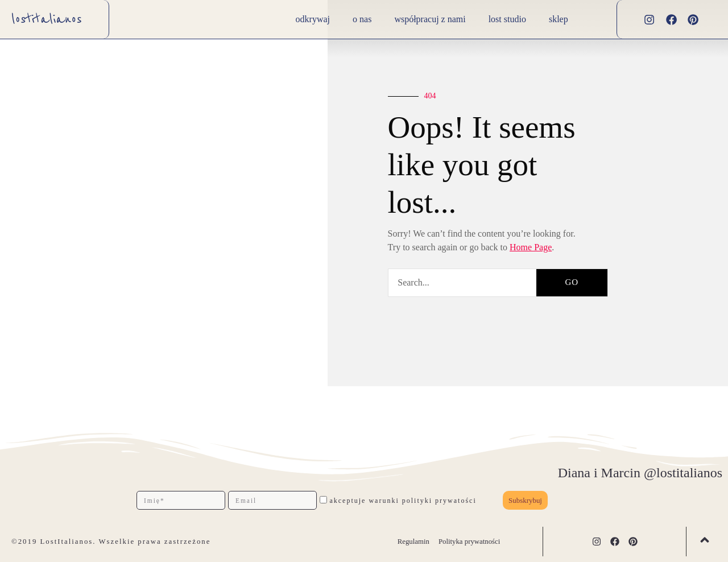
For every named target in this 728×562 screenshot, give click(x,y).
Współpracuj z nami (430, 19)
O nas (362, 19)
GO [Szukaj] (572, 282)
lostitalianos (47, 19)
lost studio (507, 19)
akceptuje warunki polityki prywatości (403, 501)
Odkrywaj (313, 19)
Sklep (559, 19)
